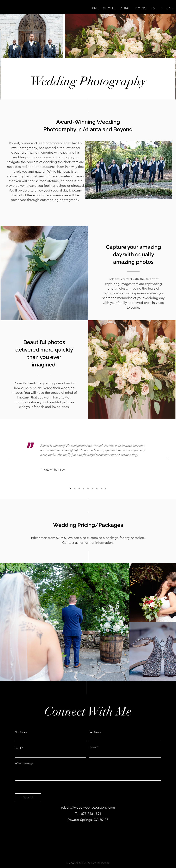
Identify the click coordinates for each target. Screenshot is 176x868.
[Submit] (28, 797)
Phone (93, 748)
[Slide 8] (101, 488)
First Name (21, 732)
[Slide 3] (79, 488)
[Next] (167, 459)
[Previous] (9, 459)
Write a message (24, 763)
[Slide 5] (88, 488)
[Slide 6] (92, 488)
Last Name (95, 732)
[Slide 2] (75, 488)
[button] (109, 8)
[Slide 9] (106, 488)
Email (18, 748)
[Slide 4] (84, 488)
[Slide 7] (97, 488)
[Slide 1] (70, 488)
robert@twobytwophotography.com (88, 807)
